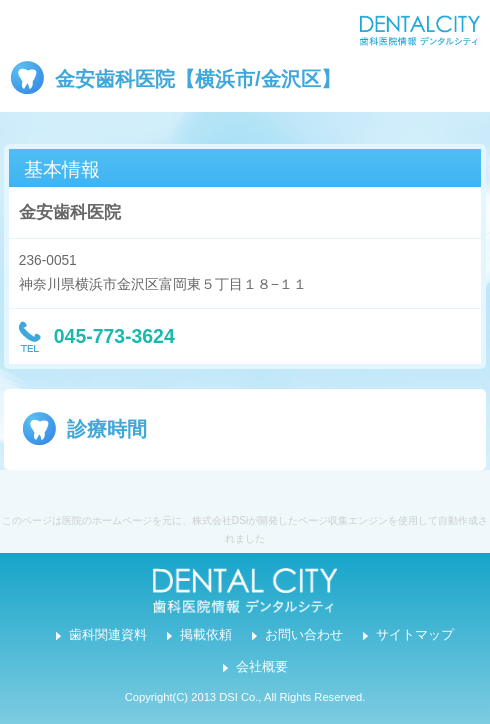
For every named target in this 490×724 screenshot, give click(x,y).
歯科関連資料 (108, 635)
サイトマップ (415, 635)
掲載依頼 (206, 635)
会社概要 (262, 667)
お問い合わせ (304, 635)
